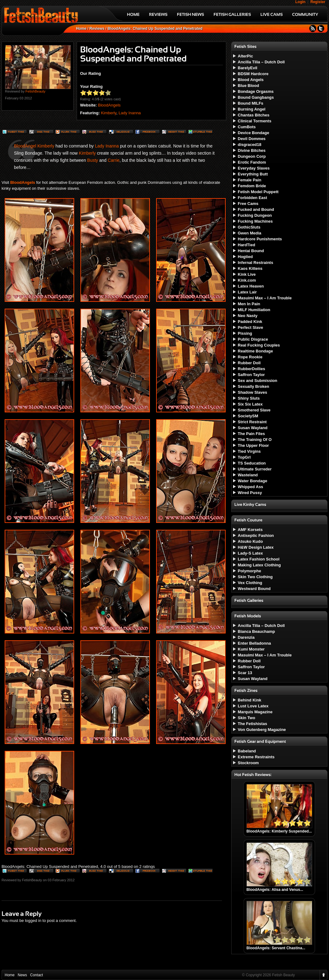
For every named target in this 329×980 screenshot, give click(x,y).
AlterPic (245, 56)
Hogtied (245, 257)
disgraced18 (250, 145)
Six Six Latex (250, 404)
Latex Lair (247, 292)
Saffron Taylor (251, 375)
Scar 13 (245, 673)
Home (81, 29)
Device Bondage (253, 133)
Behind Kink (250, 700)
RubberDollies (251, 369)
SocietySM (248, 416)
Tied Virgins (249, 451)
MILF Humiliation (254, 310)
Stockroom (248, 763)
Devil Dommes (252, 139)
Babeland (247, 751)
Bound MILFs (250, 103)
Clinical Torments (255, 121)
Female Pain (250, 180)
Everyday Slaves (254, 168)
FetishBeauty (35, 91)
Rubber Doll (249, 363)
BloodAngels (109, 105)
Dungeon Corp (252, 156)
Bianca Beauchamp (256, 631)
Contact (36, 975)
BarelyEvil (248, 68)
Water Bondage (252, 481)
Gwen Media (250, 233)
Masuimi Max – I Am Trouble (265, 298)
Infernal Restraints (255, 263)
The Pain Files (251, 434)
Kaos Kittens (250, 268)
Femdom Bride (252, 186)
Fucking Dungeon (255, 215)
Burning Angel (252, 109)
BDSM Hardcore (253, 74)
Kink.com (247, 280)
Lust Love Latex (253, 706)
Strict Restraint (252, 422)
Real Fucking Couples (259, 345)
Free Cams (248, 204)
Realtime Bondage (255, 351)
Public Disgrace (253, 339)
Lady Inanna (130, 113)
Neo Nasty (248, 316)
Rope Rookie (250, 357)
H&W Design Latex (256, 547)
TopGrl (244, 457)
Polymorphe (249, 571)
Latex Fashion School (259, 559)
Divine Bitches (252, 150)
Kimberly (109, 113)
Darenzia (246, 637)
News (22, 975)
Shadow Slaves (252, 392)
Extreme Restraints (256, 757)
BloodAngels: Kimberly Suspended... (279, 831)
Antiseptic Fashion (256, 535)
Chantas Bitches (254, 115)
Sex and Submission (257, 381)
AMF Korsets (250, 530)
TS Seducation (252, 463)
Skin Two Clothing (255, 577)
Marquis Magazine (255, 712)
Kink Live (247, 274)
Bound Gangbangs (256, 97)
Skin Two (246, 718)
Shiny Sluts (249, 398)
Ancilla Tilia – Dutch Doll (261, 62)
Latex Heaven (251, 286)
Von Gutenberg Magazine (262, 730)
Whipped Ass (250, 487)
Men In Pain (249, 304)
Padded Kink (250, 322)
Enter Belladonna (254, 643)
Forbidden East (252, 198)
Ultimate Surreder (255, 469)
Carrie (114, 160)
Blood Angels (251, 80)
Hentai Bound (251, 251)
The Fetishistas (252, 724)
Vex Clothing (250, 583)
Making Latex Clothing (259, 565)
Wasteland (248, 475)
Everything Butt (253, 174)
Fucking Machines (255, 221)
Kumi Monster (251, 649)
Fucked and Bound (256, 209)
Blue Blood (248, 86)
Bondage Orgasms (256, 91)
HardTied (246, 245)
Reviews (97, 29)
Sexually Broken (253, 386)
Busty (93, 160)
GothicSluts (249, 227)
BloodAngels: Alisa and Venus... (275, 890)
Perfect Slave (250, 327)
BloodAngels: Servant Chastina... (276, 948)
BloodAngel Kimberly (34, 146)
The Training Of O (255, 440)
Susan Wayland (253, 428)
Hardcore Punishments (260, 239)
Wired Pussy (250, 493)
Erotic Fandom (252, 162)
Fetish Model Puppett (258, 192)
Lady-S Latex (250, 553)
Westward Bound (254, 589)
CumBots (247, 127)
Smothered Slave (254, 410)
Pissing (245, 333)
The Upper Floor (253, 445)
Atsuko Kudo (250, 541)
